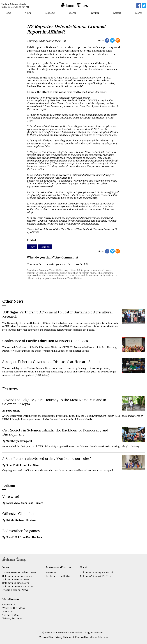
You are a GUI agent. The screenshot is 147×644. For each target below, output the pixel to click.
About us (7, 611)
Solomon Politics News (16, 579)
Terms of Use (10, 615)
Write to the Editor (14, 608)
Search (139, 13)
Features (94, 13)
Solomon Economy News (17, 576)
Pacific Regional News (15, 590)
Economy (50, 13)
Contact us (9, 604)
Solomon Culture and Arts (18, 586)
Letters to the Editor (58, 576)
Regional (45, 247)
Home (8, 13)
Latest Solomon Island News (19, 572)
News (28, 13)
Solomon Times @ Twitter (96, 576)
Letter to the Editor (80, 264)
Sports (72, 13)
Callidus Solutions (98, 637)
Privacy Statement (13, 618)
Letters (117, 13)
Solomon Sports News (16, 583)
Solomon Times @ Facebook (97, 572)
